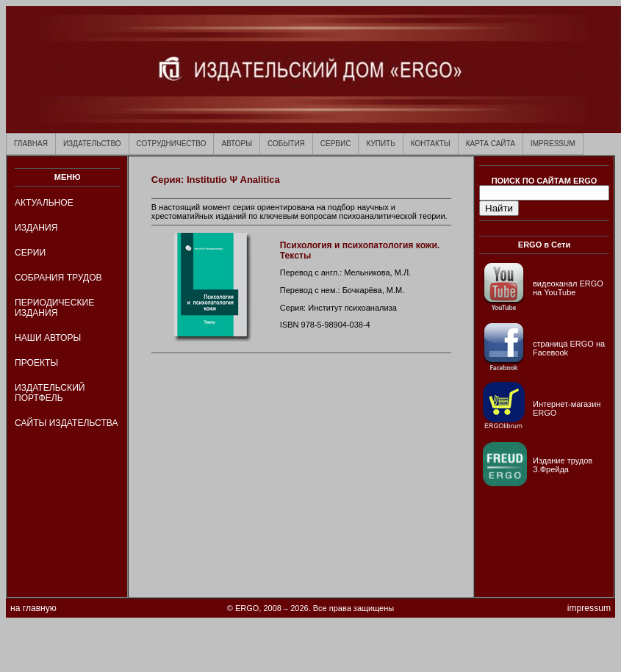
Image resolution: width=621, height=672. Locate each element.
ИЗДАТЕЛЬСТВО (92, 144)
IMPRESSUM (553, 144)
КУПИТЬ (380, 144)
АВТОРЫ (237, 144)
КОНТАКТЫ (431, 144)
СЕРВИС (336, 144)
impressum (589, 608)
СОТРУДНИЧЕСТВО (172, 144)
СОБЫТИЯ (286, 144)
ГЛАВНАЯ (31, 144)
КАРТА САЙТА (491, 144)
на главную (33, 608)
